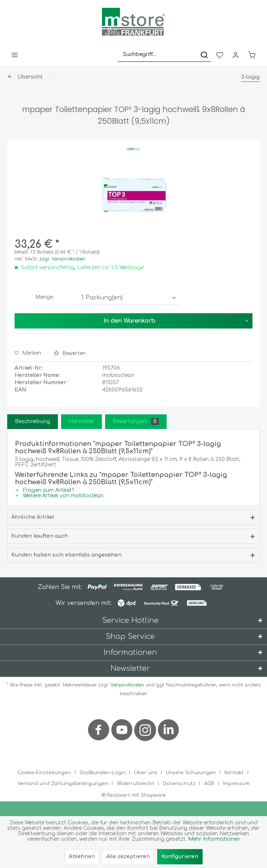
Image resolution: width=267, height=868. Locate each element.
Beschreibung (33, 421)
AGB (209, 784)
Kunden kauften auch (40, 536)
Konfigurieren (180, 857)
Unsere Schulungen (191, 773)
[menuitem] (15, 55)
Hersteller (81, 421)
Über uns (146, 773)
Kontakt (234, 773)
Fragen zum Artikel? (44, 490)
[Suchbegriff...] (164, 55)
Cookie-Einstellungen (44, 773)
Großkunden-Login (103, 773)
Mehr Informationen (214, 839)
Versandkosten (127, 685)
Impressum (236, 784)
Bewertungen (136, 421)
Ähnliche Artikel (33, 517)
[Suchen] (204, 55)
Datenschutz (179, 784)
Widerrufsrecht (136, 784)
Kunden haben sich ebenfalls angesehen (66, 555)
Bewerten (70, 353)
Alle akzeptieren (128, 857)
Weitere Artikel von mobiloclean (59, 496)
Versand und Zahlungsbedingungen (63, 784)
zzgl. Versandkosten (62, 259)
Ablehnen (82, 857)
